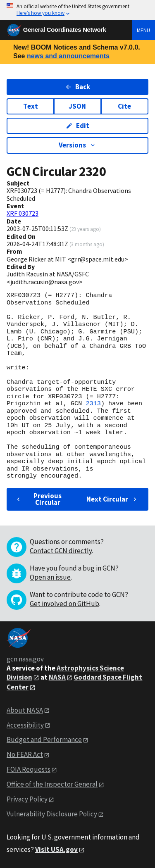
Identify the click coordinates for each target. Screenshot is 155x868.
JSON (77, 106)
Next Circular (112, 499)
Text (31, 106)
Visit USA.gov (56, 849)
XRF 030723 (23, 213)
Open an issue (50, 577)
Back (77, 87)
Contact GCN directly (61, 551)
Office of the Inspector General (52, 784)
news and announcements (68, 56)
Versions (77, 145)
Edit (77, 126)
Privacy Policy (27, 799)
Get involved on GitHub (64, 604)
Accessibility (25, 725)
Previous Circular (38, 499)
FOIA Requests (29, 769)
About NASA (25, 710)
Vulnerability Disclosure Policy (52, 814)
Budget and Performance (44, 740)
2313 (93, 404)
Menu (143, 30)
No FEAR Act (25, 754)
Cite (124, 106)
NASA (57, 677)
